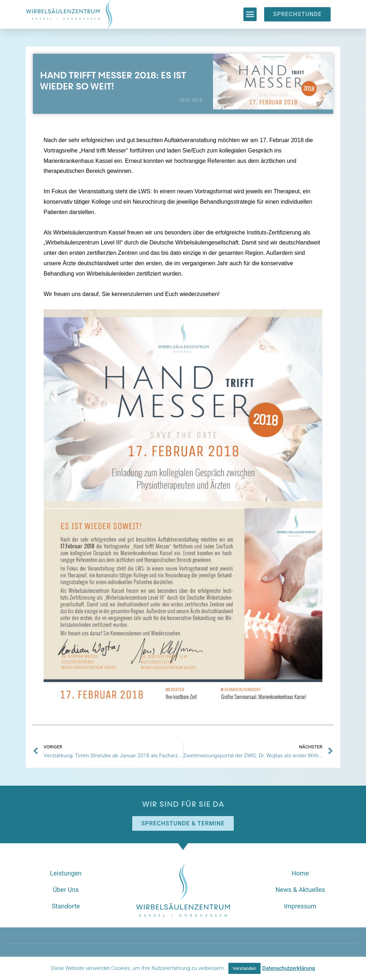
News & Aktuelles (300, 890)
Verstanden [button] (244, 968)
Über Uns (66, 890)
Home (300, 873)
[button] (250, 14)
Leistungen (66, 873)
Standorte (66, 906)
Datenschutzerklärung (289, 968)
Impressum (300, 906)
